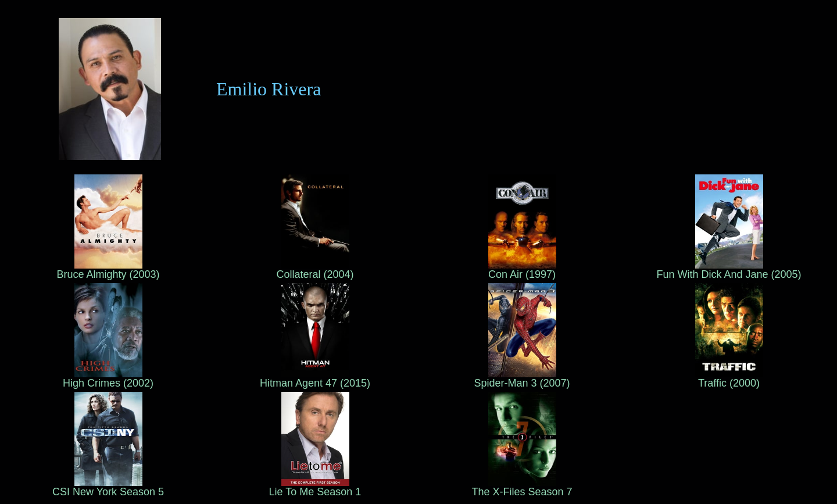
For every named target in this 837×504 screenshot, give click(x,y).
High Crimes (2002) (108, 378)
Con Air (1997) (522, 270)
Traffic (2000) (729, 378)
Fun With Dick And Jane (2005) (729, 270)
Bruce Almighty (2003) (108, 270)
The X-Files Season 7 (522, 487)
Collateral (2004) (315, 270)
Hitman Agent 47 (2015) (315, 378)
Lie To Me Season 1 (315, 487)
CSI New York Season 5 (108, 487)
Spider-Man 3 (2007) (522, 378)
